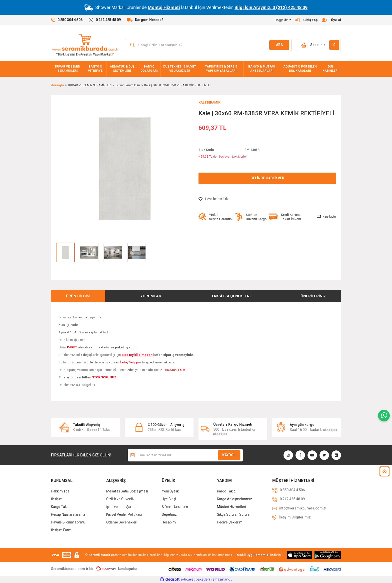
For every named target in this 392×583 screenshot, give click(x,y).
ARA (279, 45)
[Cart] (319, 45)
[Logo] (85, 45)
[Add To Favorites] (213, 199)
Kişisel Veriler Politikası (124, 514)
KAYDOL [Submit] (229, 455)
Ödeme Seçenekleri (122, 522)
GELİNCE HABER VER (267, 178)
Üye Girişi (169, 499)
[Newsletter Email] (185, 455)
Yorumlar (151, 296)
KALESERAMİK (209, 102)
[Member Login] (308, 20)
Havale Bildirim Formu (68, 522)
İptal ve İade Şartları (122, 507)
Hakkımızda (60, 491)
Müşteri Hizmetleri (231, 507)
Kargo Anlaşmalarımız (234, 499)
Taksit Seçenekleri (231, 296)
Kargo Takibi (61, 507)
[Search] (208, 45)
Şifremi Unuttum (175, 507)
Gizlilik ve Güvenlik (120, 499)
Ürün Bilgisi (78, 296)
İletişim (57, 499)
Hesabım (169, 522)
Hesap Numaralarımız (68, 514)
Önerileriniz (313, 296)
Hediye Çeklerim (230, 522)
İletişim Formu (62, 530)
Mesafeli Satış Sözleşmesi (127, 491)
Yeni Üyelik (170, 491)
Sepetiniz (169, 514)
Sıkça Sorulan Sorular (234, 514)
